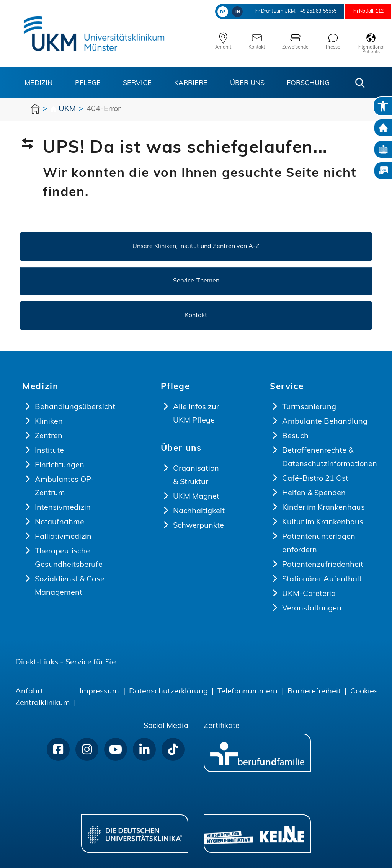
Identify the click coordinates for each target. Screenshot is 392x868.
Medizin (38, 83)
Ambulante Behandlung (325, 422)
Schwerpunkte (198, 526)
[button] (360, 83)
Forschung (308, 83)
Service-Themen (196, 281)
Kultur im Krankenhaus (323, 522)
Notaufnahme (60, 522)
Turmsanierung (309, 407)
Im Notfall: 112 (362, 11)
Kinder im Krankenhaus (323, 508)
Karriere (191, 83)
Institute (49, 451)
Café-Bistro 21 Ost (315, 479)
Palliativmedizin (63, 537)
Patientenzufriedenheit (323, 565)
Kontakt (196, 315)
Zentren (49, 436)
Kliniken (49, 422)
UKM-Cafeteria (309, 594)
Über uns (247, 83)
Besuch (295, 436)
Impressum (99, 692)
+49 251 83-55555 (296, 11)
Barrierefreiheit (314, 692)
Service (137, 83)
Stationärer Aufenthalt (322, 579)
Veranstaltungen (312, 609)
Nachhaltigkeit (199, 511)
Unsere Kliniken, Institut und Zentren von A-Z (196, 246)
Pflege (88, 83)
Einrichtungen (60, 465)
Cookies (364, 692)
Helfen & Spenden (314, 493)
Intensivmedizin (63, 508)
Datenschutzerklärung (168, 692)
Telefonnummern (247, 692)
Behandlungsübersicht (75, 407)
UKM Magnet (196, 497)
